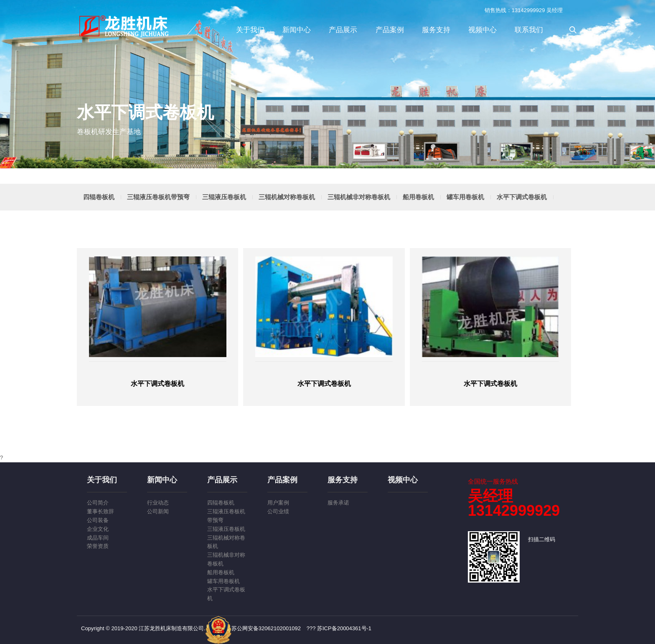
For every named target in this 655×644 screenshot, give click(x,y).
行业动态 (158, 503)
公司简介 (98, 503)
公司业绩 (278, 511)
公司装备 (98, 520)
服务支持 (436, 30)
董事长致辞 (100, 511)
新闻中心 (297, 30)
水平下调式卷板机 (522, 197)
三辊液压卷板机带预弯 (158, 197)
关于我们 (250, 30)
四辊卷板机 (99, 197)
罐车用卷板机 (465, 197)
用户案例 (278, 503)
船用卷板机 (418, 197)
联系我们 (529, 30)
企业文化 (98, 529)
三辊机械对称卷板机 (287, 197)
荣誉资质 (98, 546)
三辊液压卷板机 (224, 197)
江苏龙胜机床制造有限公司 (125, 26)
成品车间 (98, 538)
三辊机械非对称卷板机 (359, 197)
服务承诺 (338, 503)
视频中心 (482, 30)
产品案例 (390, 30)
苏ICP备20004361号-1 (344, 628)
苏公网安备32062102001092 (253, 628)
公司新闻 (158, 511)
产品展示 (343, 30)
